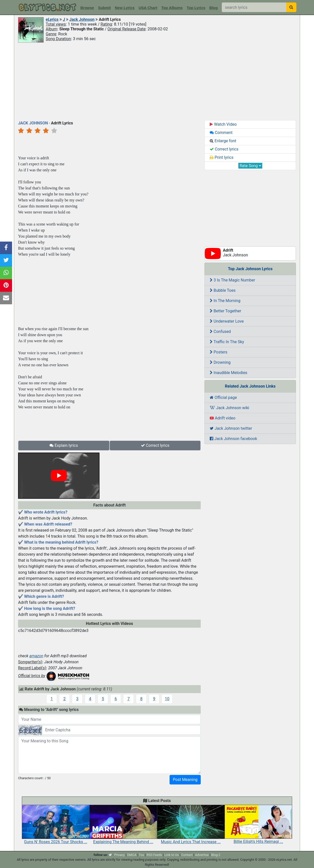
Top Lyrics (196, 8)
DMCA (132, 855)
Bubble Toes (223, 290)
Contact (187, 855)
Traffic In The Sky (227, 342)
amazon (36, 656)
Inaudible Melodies (228, 373)
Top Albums (172, 8)
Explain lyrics (64, 445)
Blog (213, 8)
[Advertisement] (157, 81)
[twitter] (110, 855)
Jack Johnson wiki (229, 408)
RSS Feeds (154, 855)
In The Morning (225, 301)
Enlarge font (223, 141)
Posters (219, 352)
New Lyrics (125, 8)
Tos (142, 855)
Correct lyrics (155, 445)
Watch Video (223, 124)
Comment (221, 133)
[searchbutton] (291, 7)
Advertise (202, 855)
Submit (104, 8)
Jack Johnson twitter (231, 428)
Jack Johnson (82, 19)
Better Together (225, 311)
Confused (220, 332)
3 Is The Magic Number (232, 280)
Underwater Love (227, 321)
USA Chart (148, 8)
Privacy (120, 855)
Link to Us (172, 855)
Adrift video (223, 418)
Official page (223, 397)
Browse (87, 8)
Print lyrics (222, 157)
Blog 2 (216, 855)
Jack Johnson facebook (233, 439)
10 (167, 699)
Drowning (220, 362)
